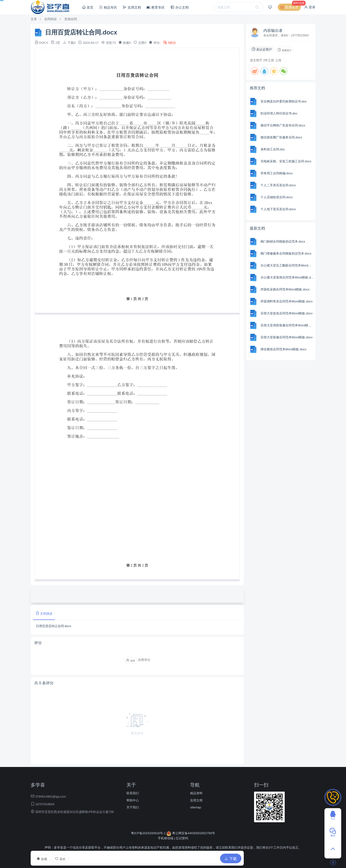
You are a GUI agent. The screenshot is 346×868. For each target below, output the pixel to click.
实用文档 (132, 7)
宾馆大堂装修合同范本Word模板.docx (287, 337)
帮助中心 (133, 800)
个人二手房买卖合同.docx (278, 185)
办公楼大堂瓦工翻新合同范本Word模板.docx (287, 265)
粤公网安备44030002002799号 (191, 833)
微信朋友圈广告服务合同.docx (281, 137)
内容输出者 (273, 31)
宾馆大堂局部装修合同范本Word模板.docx (287, 325)
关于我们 (133, 807)
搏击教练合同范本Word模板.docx (284, 349)
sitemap (196, 807)
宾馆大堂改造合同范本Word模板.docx (287, 313)
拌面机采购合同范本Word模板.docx (285, 289)
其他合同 (71, 19)
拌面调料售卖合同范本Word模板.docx (287, 301)
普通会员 (290, 7)
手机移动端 (166, 838)
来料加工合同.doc (273, 149)
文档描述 (44, 613)
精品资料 (196, 793)
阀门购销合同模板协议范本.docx (283, 241)
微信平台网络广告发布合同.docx (283, 125)
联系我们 (133, 793)
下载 (231, 859)
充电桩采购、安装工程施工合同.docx (286, 161)
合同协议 (51, 19)
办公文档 (180, 7)
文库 (34, 19)
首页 (88, 7)
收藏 (42, 859)
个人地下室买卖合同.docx (278, 209)
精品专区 (108, 7)
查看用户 (284, 50)
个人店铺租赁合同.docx (277, 197)
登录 (310, 7)
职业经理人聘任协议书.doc (279, 113)
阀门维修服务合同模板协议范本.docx (286, 253)
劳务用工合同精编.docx (277, 173)
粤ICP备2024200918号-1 (149, 833)
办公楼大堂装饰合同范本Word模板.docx (287, 277)
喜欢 (60, 859)
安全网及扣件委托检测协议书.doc (284, 101)
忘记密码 (182, 838)
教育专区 (156, 7)
